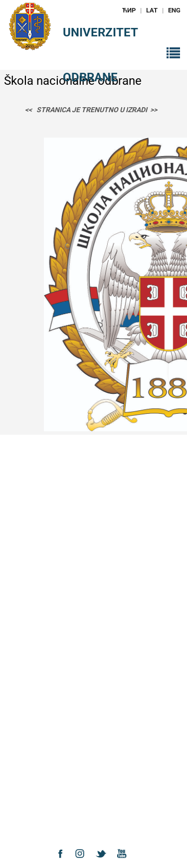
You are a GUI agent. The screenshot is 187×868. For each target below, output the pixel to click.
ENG (174, 10)
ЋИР (129, 10)
